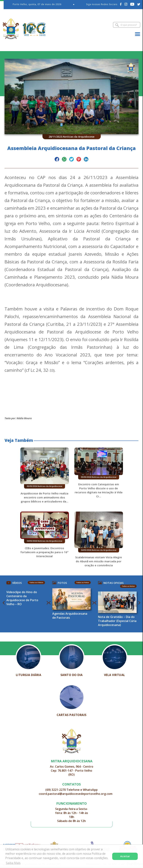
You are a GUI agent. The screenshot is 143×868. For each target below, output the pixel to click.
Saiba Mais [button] (13, 863)
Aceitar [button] (125, 856)
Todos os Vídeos (36, 582)
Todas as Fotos (83, 582)
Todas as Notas (128, 586)
